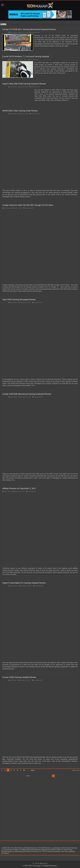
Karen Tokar (7, 491)
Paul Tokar (13, 59)
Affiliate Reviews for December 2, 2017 (19, 488)
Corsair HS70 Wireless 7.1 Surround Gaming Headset (26, 56)
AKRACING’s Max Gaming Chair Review (20, 110)
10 (24, 770)
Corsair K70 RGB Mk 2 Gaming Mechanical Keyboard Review (29, 29)
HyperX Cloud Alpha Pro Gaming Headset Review (24, 583)
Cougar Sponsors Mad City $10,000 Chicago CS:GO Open (28, 205)
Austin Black (14, 32)
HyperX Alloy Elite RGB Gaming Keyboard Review (24, 83)
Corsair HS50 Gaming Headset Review (19, 677)
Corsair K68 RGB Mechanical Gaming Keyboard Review (27, 394)
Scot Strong (7, 208)
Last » (33, 770)
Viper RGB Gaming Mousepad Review (19, 299)
